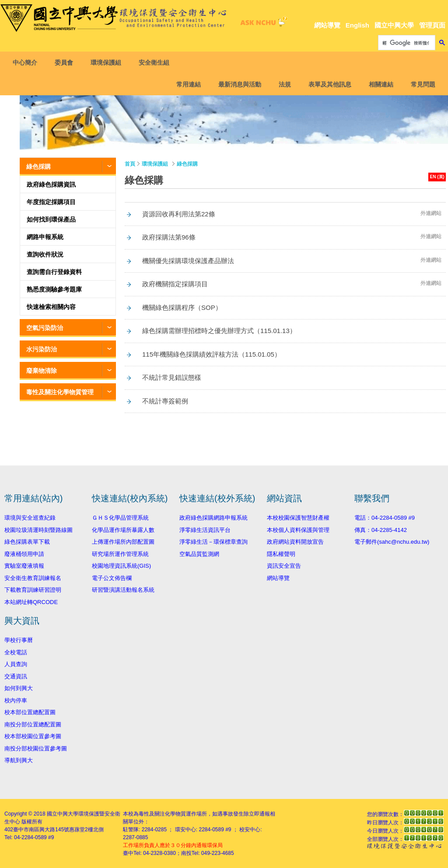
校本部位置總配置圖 (30, 712)
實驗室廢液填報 (24, 566)
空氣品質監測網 (199, 554)
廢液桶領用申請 (24, 554)
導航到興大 (19, 760)
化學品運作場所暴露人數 (123, 530)
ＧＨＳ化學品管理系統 (120, 518)
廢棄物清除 (42, 371)
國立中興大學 (394, 25)
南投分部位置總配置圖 (33, 724)
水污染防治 (42, 349)
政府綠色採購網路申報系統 (213, 518)
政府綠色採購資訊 (51, 184)
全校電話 (16, 652)
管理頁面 (432, 25)
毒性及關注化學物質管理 (60, 392)
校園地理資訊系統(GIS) (121, 566)
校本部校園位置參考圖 (33, 736)
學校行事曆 (19, 640)
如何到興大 (19, 688)
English (357, 25)
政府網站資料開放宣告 (295, 542)
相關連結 (378, 84)
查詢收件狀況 (45, 254)
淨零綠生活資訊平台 (205, 530)
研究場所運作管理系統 (120, 554)
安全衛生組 (157, 62)
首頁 (130, 164)
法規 (282, 84)
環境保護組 (108, 62)
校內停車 (16, 700)
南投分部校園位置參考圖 (36, 748)
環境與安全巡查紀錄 (30, 518)
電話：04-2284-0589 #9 (385, 518)
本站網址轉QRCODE (31, 602)
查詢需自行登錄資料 (54, 272)
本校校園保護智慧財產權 (298, 518)
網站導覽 (327, 25)
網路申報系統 (45, 237)
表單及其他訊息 (327, 84)
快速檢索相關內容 (51, 307)
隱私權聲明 (281, 554)
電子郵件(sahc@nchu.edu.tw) (392, 542)
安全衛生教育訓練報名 (33, 578)
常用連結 (186, 84)
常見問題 (420, 84)
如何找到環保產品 (51, 219)
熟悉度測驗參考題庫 (54, 289)
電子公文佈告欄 (112, 578)
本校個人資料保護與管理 (298, 530)
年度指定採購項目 (51, 202)
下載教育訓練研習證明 (33, 590)
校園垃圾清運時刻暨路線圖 (38, 530)
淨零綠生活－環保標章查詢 (213, 542)
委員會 (66, 62)
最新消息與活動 (237, 84)
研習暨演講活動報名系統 (123, 590)
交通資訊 (16, 676)
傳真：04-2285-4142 (381, 530)
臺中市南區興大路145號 (41, 830)
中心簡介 (28, 62)
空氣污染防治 (45, 328)
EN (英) (437, 177)
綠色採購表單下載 (27, 542)
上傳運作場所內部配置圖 (123, 542)
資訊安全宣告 (284, 566)
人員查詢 (16, 664)
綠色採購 (38, 167)
